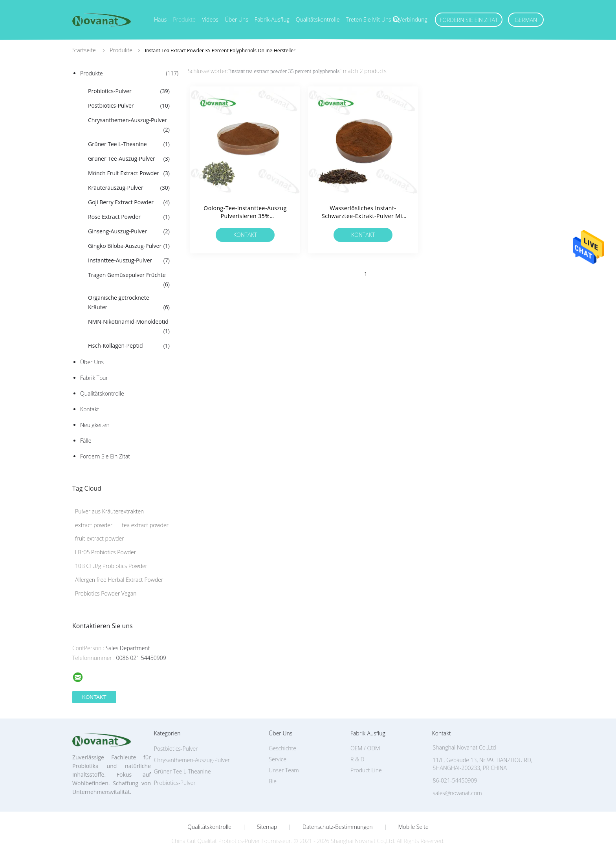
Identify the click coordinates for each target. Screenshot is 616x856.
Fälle (86, 441)
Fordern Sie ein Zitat (469, 20)
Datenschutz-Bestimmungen (338, 827)
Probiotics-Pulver (129, 91)
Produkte (184, 19)
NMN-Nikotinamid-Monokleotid (129, 327)
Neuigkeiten (95, 425)
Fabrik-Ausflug (272, 19)
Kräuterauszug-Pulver (129, 188)
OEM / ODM (365, 748)
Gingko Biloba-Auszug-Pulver (129, 246)
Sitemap (267, 827)
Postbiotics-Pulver (129, 106)
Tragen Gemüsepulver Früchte (129, 280)
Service (278, 759)
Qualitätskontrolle (318, 19)
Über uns (236, 19)
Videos (210, 19)
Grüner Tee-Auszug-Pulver (129, 159)
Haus (160, 19)
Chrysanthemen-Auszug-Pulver (129, 125)
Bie (273, 781)
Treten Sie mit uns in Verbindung (387, 19)
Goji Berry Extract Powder (129, 202)
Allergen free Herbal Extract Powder (119, 580)
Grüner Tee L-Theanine (129, 144)
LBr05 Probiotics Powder (105, 552)
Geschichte (282, 748)
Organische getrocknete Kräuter (129, 303)
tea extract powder (145, 525)
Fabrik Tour (94, 378)
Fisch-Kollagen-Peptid (129, 346)
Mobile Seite (413, 827)
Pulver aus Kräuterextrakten (109, 511)
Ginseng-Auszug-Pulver (129, 231)
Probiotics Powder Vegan (106, 593)
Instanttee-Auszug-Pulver (129, 260)
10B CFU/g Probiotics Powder (111, 566)
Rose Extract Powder (129, 217)
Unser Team (284, 770)
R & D (357, 759)
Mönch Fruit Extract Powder (129, 173)
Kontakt (90, 409)
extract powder (94, 525)
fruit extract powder (100, 538)
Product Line (366, 770)
